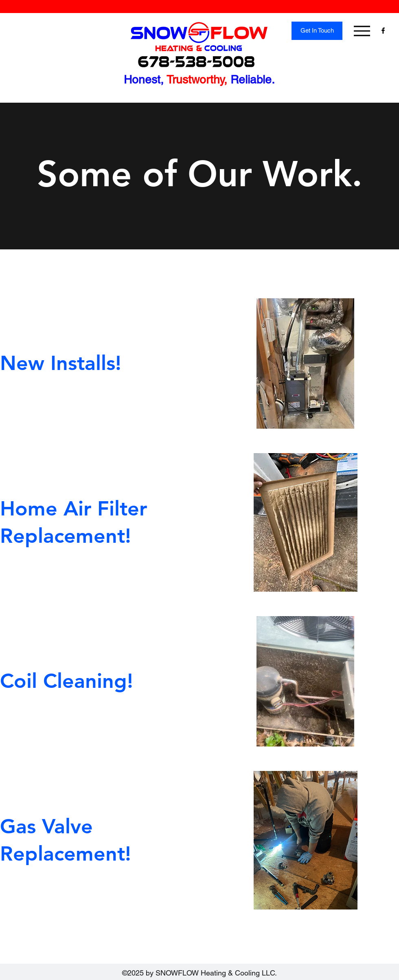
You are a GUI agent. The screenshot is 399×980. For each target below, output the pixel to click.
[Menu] (362, 31)
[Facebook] (383, 31)
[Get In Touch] (317, 31)
